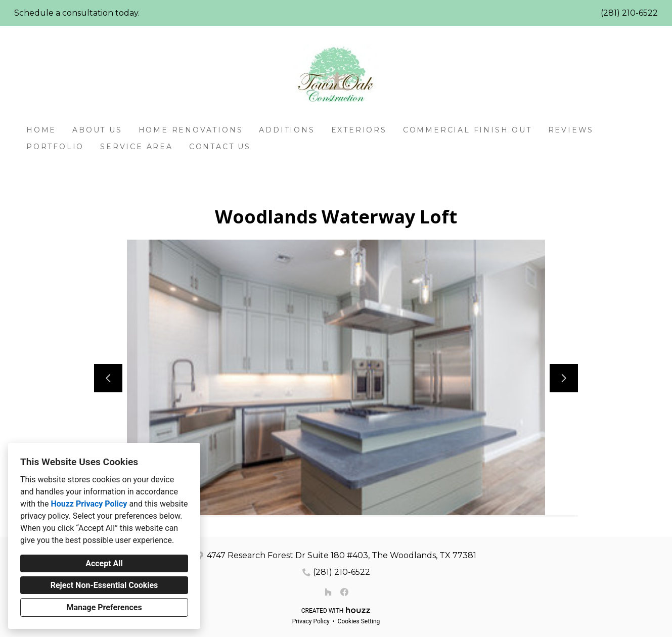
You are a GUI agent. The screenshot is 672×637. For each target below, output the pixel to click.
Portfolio (55, 147)
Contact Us (220, 147)
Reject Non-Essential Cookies (104, 585)
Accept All (104, 563)
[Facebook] (344, 592)
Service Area (137, 147)
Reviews (571, 130)
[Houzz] (328, 592)
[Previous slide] (108, 378)
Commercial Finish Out (467, 130)
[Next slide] (564, 378)
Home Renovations (191, 130)
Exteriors (359, 130)
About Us (97, 130)
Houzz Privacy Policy (89, 504)
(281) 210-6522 (629, 13)
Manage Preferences (104, 607)
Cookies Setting (359, 621)
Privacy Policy (311, 621)
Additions (287, 130)
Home (41, 130)
